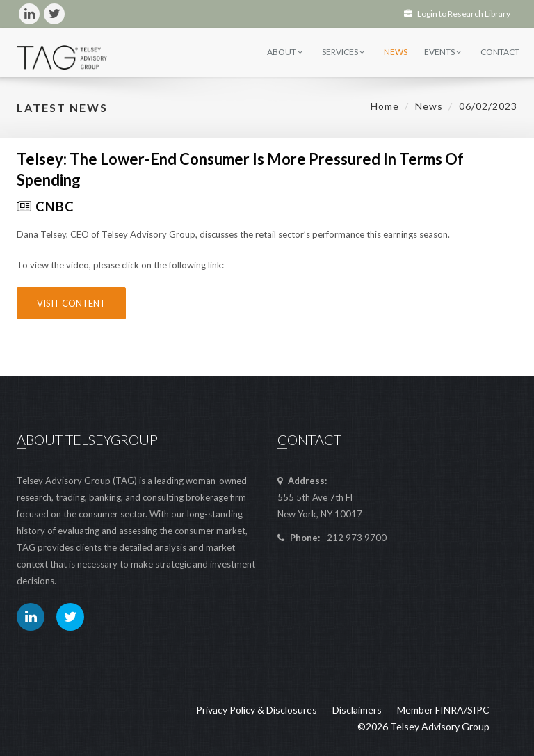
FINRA (450, 710)
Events (443, 52)
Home (385, 106)
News (396, 52)
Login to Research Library (457, 14)
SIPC (478, 710)
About (285, 52)
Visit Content (71, 303)
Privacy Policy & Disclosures (257, 710)
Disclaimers (357, 710)
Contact (500, 52)
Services (343, 52)
